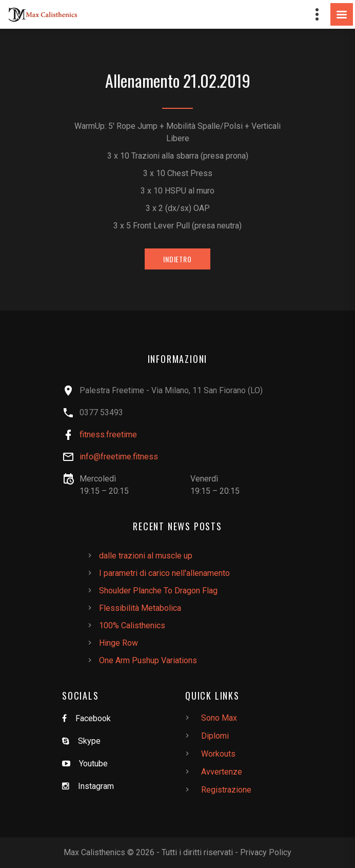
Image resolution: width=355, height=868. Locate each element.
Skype (89, 741)
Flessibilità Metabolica (140, 608)
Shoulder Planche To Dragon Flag (158, 591)
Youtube (93, 764)
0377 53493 (101, 412)
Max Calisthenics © (99, 852)
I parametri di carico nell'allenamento (164, 573)
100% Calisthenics (132, 625)
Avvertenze (222, 772)
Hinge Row (119, 643)
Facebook (93, 718)
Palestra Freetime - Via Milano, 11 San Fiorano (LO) (171, 390)
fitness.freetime (108, 435)
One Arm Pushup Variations (148, 660)
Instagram (96, 786)
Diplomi (215, 736)
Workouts (218, 754)
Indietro (177, 259)
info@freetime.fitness (119, 457)
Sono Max (219, 718)
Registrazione (226, 790)
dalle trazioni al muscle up (146, 556)
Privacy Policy (266, 852)
